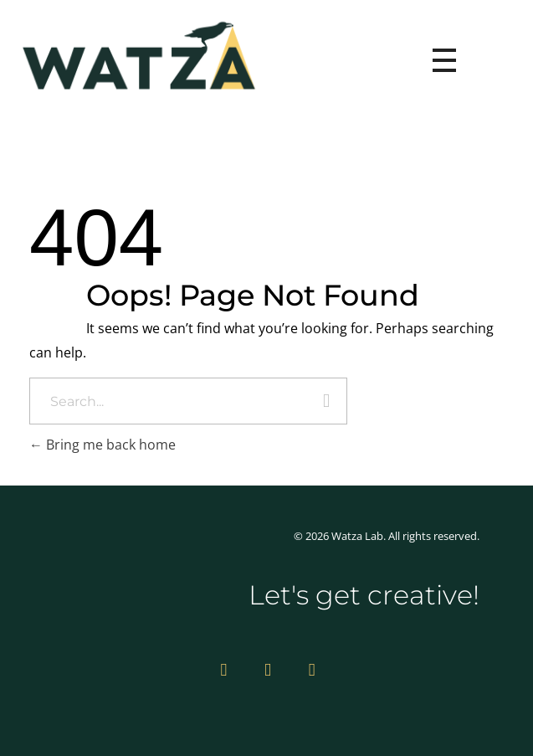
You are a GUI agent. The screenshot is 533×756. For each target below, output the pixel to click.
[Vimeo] (268, 669)
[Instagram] (223, 669)
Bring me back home (102, 445)
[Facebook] (312, 669)
